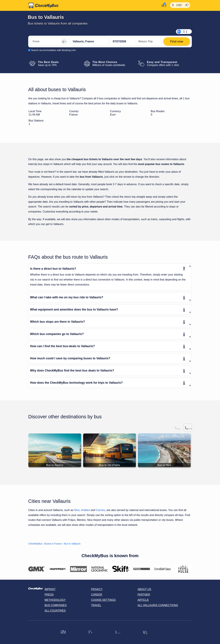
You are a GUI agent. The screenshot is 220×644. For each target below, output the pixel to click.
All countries (55, 611)
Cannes (100, 510)
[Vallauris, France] (89, 41)
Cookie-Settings (103, 600)
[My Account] (163, 5)
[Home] (43, 5)
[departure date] (123, 41)
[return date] (149, 41)
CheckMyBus (35, 544)
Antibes (85, 510)
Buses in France (53, 544)
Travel (96, 605)
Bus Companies (56, 605)
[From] (49, 41)
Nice (77, 510)
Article (143, 600)
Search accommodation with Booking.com (53, 50)
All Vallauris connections (158, 605)
